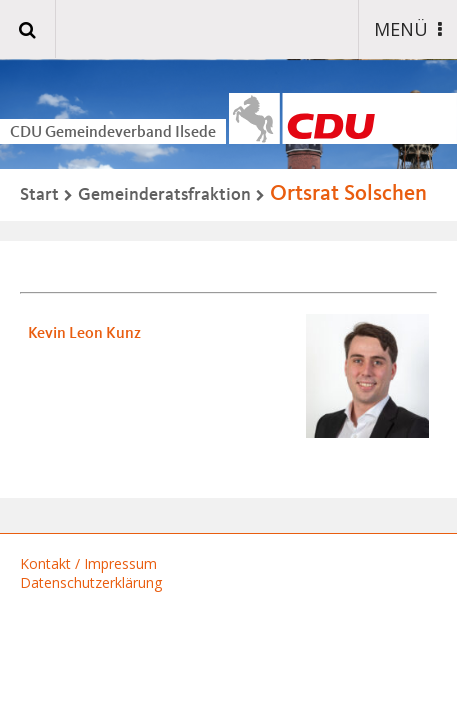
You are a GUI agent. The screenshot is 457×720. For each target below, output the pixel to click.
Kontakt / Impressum (88, 563)
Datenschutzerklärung (91, 582)
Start (39, 195)
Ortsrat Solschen (348, 194)
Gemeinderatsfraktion (164, 195)
